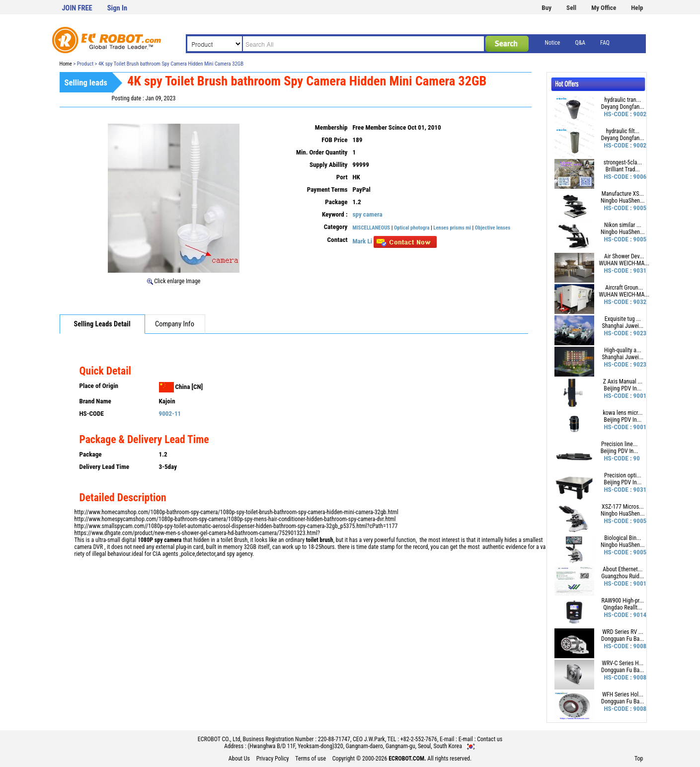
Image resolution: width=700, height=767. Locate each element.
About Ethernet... (622, 569)
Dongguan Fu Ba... (623, 639)
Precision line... (619, 444)
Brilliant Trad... (623, 169)
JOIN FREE (77, 8)
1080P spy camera (160, 540)
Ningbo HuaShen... (623, 201)
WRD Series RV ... (622, 632)
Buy (546, 8)
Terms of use (311, 759)
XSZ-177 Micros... (623, 507)
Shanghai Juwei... (622, 326)
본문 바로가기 (0, 0)
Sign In (117, 8)
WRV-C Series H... (623, 663)
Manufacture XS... (623, 194)
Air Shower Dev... (624, 256)
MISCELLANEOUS (372, 228)
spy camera (368, 214)
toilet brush (320, 540)
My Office (604, 8)
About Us (239, 759)
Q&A (580, 43)
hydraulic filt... (623, 131)
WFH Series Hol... (623, 694)
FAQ (605, 43)
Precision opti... (623, 475)
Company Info (175, 324)
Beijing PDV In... (622, 388)
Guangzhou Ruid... (622, 576)
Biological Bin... (622, 538)
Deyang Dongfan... (623, 107)
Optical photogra (412, 228)
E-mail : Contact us (481, 739)
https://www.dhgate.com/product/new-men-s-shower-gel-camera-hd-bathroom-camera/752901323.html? (197, 533)
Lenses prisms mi (452, 228)
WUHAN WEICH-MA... (624, 263)
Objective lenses (493, 228)
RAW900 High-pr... (622, 601)
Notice (553, 43)
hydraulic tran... (623, 100)
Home (66, 64)
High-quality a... (623, 350)
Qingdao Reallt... (622, 608)
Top (639, 759)
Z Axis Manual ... (623, 382)
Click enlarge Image (174, 281)
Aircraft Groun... (624, 288)
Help (637, 8)
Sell (571, 8)
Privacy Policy (273, 759)
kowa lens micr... (622, 413)
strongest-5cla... (623, 162)
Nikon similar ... (623, 225)
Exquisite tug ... (623, 319)
